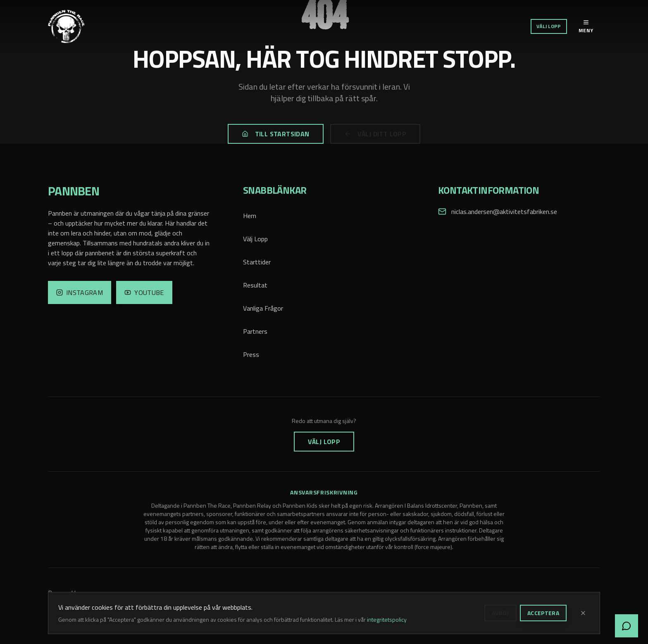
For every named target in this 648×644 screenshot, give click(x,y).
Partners (255, 331)
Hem (250, 216)
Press (251, 354)
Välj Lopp (549, 26)
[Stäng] (583, 613)
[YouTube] (144, 292)
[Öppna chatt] (627, 626)
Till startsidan (276, 134)
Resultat (255, 285)
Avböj (500, 613)
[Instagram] (80, 292)
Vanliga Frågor (263, 308)
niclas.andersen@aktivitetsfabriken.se (504, 211)
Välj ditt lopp (375, 134)
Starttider (257, 262)
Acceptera (543, 613)
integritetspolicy (387, 619)
